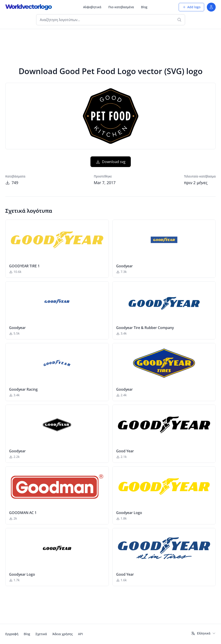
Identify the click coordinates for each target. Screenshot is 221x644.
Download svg (111, 162)
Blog (144, 7)
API (80, 634)
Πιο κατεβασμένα (121, 7)
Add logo (191, 7)
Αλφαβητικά (92, 7)
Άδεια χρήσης (63, 634)
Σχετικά (41, 634)
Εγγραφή (12, 634)
